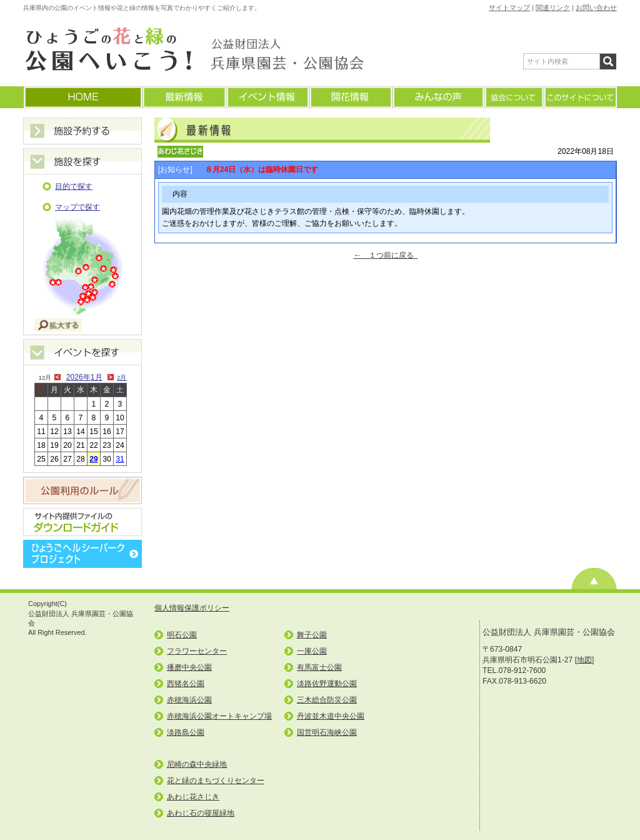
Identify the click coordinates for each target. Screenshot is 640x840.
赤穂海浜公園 (189, 700)
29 (94, 459)
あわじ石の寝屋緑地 (201, 813)
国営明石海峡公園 (327, 732)
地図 (584, 660)
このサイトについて (580, 97)
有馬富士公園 (319, 667)
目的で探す (74, 186)
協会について (513, 97)
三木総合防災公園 (327, 700)
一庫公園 (312, 651)
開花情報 (350, 97)
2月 (122, 377)
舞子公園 (312, 635)
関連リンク (553, 8)
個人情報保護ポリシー (192, 608)
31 (120, 459)
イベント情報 (267, 97)
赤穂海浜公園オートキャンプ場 (219, 716)
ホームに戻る (82, 97)
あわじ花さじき (193, 797)
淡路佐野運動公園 (327, 684)
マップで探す (77, 207)
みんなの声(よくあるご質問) (438, 97)
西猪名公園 (186, 684)
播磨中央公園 (189, 667)
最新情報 (184, 97)
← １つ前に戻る (386, 255)
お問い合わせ (596, 8)
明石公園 (182, 635)
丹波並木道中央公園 (331, 716)
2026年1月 (84, 377)
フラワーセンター (197, 651)
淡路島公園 (186, 732)
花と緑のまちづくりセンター (216, 781)
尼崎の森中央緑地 (197, 764)
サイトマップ (509, 8)
